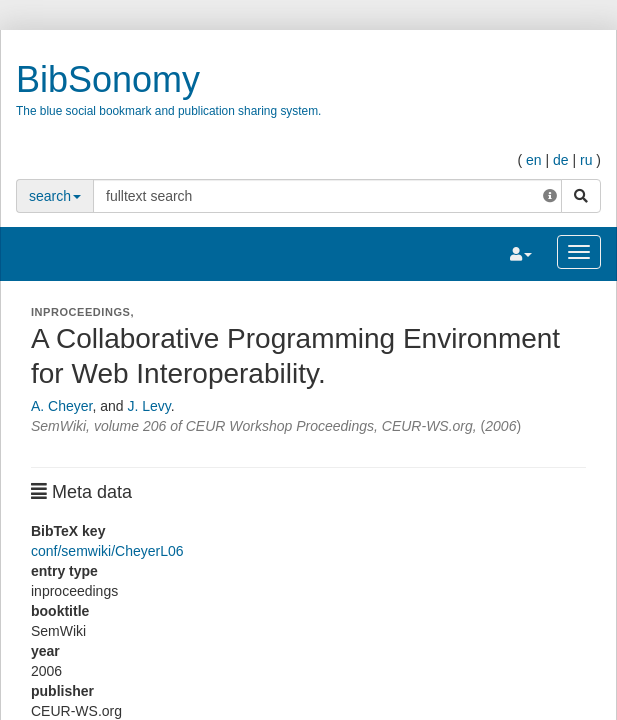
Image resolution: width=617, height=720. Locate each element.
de (561, 160)
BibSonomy (108, 79)
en (534, 160)
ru (586, 160)
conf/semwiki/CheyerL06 (107, 551)
